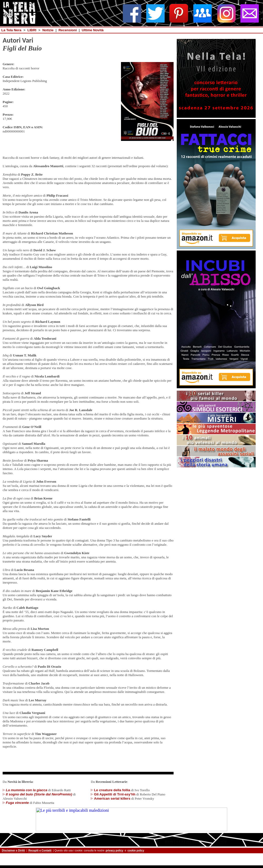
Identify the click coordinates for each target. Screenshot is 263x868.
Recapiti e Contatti (40, 851)
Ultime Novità (93, 30)
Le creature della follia (112, 790)
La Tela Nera (11, 30)
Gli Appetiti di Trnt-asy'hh (115, 794)
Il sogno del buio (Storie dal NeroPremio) (39, 794)
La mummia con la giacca (27, 790)
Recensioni (67, 30)
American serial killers (112, 798)
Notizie (48, 30)
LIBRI (32, 30)
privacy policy (115, 851)
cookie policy (136, 851)
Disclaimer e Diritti (13, 851)
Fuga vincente (17, 803)
